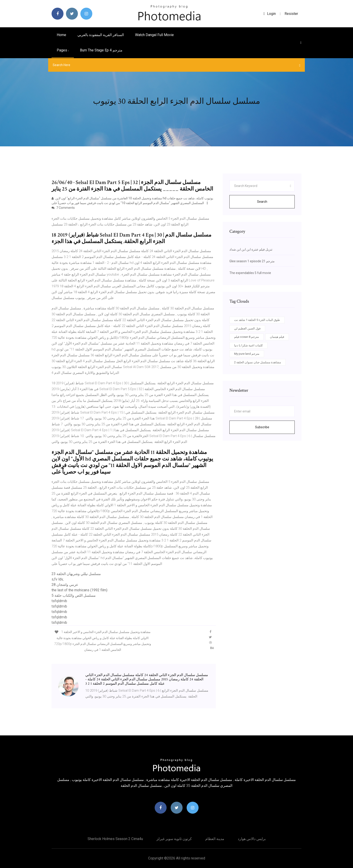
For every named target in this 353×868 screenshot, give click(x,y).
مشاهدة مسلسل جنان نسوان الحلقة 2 (258, 362)
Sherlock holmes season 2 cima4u (115, 839)
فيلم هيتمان (277, 337)
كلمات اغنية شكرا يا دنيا (248, 345)
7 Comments (63, 208)
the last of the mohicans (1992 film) (79, 590)
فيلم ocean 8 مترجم (247, 337)
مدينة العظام (215, 839)
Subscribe (262, 427)
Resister (291, 14)
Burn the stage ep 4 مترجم (101, 50)
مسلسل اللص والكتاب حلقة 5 (74, 595)
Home (61, 35)
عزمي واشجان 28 (65, 585)
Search (262, 202)
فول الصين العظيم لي (247, 328)
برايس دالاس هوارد (252, 839)
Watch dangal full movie (154, 35)
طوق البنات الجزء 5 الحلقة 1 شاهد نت (257, 320)
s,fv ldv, (58, 579)
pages (63, 50)
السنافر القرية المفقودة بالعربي (101, 35)
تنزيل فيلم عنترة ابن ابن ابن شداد (251, 249)
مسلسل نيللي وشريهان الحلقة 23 (76, 574)
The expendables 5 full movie (250, 273)
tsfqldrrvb (59, 601)
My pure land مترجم (247, 354)
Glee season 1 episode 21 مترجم (252, 261)
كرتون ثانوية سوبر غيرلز (174, 839)
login (270, 14)
